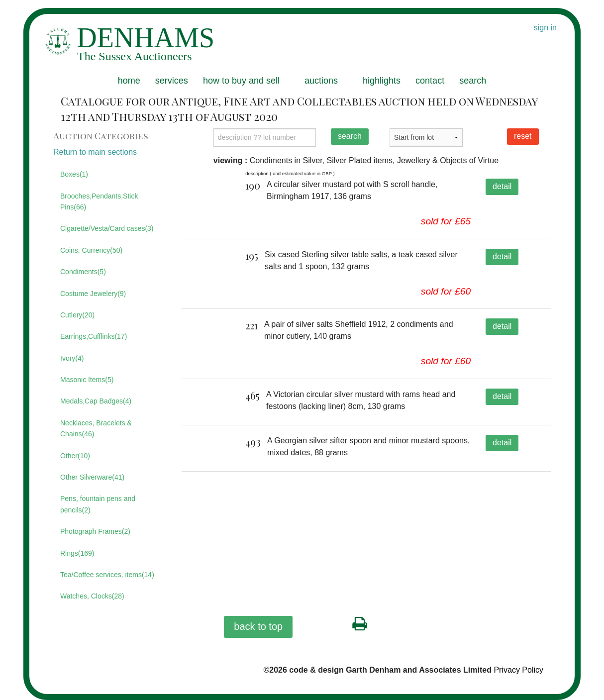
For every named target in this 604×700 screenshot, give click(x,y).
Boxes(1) (74, 174)
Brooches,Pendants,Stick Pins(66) (99, 201)
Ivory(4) (72, 358)
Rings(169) (77, 553)
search (473, 81)
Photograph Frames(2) (95, 531)
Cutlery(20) (77, 315)
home (129, 81)
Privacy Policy (518, 670)
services (172, 81)
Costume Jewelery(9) (93, 294)
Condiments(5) (83, 272)
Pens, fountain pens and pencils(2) (98, 504)
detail (502, 186)
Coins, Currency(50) (91, 250)
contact (430, 81)
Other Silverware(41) (92, 477)
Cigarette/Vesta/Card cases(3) (107, 228)
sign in (545, 28)
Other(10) (75, 456)
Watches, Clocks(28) (92, 596)
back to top (258, 626)
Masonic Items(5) (87, 380)
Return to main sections (95, 152)
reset (523, 136)
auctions (321, 81)
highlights (382, 81)
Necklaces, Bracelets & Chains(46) (96, 428)
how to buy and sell (241, 81)
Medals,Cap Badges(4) (96, 401)
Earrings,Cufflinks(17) (94, 336)
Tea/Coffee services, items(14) (107, 575)
